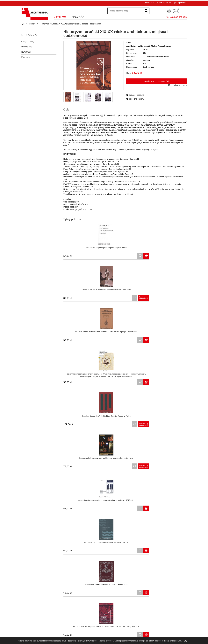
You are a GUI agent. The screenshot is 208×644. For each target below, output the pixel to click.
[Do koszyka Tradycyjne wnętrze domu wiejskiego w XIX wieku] (87, 510)
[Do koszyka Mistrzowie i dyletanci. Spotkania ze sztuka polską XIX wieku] (184, 510)
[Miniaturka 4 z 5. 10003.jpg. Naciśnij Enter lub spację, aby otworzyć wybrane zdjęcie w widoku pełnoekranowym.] (98, 97)
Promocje (26, 57)
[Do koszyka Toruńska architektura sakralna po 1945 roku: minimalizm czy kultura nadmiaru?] (184, 425)
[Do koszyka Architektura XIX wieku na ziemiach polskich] (184, 468)
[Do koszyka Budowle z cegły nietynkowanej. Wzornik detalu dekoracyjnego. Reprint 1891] (151, 257)
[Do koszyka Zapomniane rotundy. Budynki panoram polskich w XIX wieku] (151, 510)
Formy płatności (125, 631)
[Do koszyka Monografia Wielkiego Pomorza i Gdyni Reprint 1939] (87, 341)
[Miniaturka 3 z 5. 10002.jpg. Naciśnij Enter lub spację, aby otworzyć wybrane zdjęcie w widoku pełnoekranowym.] (88, 97)
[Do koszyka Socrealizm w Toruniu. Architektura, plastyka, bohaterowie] (184, 341)
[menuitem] (60, 18)
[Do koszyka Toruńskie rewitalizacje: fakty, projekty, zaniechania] (184, 383)
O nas (166, 631)
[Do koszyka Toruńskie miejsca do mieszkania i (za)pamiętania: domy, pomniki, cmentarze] (87, 383)
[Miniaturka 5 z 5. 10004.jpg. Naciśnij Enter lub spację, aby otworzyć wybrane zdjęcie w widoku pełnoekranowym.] (108, 97)
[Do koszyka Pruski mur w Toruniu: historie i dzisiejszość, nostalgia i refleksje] (184, 552)
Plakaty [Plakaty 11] (25, 47)
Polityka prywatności (42, 634)
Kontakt (166, 627)
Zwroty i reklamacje (42, 631)
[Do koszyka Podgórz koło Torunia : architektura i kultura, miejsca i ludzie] (119, 468)
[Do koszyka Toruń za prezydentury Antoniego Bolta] (151, 552)
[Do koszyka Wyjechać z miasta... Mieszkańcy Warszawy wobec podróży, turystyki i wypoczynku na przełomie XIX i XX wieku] (87, 552)
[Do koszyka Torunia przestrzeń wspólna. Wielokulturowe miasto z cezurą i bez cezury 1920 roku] (119, 341)
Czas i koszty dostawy (125, 627)
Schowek (150, 3)
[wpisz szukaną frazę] (146, 11)
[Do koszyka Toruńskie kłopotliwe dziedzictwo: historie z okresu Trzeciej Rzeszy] (151, 383)
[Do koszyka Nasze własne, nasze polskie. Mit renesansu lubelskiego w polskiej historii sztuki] (151, 594)
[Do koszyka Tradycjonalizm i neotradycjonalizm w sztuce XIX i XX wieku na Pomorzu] (87, 594)
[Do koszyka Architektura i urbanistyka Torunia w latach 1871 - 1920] (119, 552)
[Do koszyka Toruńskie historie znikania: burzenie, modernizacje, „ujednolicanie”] (87, 425)
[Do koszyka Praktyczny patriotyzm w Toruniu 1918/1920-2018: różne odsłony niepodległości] (151, 468)
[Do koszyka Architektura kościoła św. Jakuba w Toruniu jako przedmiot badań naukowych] (119, 383)
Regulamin (42, 627)
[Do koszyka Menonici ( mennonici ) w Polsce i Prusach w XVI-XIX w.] (184, 299)
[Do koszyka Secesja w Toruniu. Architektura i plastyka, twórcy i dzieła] (151, 341)
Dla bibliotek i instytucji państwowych (125, 634)
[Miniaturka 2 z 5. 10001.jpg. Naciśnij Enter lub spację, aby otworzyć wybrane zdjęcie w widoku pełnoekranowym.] (78, 97)
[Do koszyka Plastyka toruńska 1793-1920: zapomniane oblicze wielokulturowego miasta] (119, 425)
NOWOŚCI (26, 52)
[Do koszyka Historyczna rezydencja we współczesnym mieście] (87, 257)
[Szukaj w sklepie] (125, 11)
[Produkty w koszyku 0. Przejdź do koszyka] (174, 10)
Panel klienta (83, 627)
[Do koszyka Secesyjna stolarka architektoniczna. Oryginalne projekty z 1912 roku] (151, 299)
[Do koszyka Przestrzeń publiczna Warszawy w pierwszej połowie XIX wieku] (119, 510)
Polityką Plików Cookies (87, 641)
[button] (135, 95)
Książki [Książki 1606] (25, 42)
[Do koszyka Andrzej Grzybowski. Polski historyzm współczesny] (184, 594)
